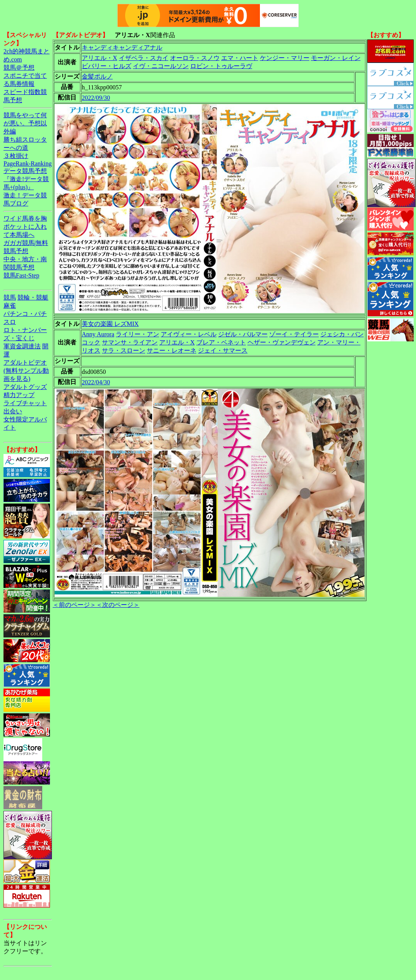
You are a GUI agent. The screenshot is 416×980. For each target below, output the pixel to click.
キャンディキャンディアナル (122, 47)
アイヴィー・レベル (189, 334)
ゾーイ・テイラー (294, 334)
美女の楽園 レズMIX (110, 324)
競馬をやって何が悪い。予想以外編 (25, 123)
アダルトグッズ (25, 387)
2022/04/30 (96, 382)
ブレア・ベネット (221, 342)
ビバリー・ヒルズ (107, 66)
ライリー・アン (138, 334)
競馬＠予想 (19, 68)
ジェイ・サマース (223, 350)
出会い (13, 411)
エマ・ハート (240, 58)
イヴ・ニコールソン (161, 66)
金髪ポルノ (97, 76)
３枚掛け (16, 156)
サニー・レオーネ (172, 350)
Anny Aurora (98, 334)
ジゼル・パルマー (243, 334)
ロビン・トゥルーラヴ (221, 66)
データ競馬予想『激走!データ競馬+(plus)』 (26, 179)
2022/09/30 (96, 98)
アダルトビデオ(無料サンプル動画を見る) (26, 371)
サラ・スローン (124, 350)
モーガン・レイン (336, 58)
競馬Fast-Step (21, 275)
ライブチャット (25, 403)
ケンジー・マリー (285, 58)
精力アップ (19, 395)
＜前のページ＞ (74, 605)
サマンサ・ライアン (130, 342)
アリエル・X (100, 58)
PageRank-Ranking (28, 164)
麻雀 (10, 306)
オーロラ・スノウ (195, 58)
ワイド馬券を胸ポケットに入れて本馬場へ (25, 227)
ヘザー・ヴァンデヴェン (282, 342)
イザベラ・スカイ (144, 58)
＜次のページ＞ (118, 605)
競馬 (10, 297)
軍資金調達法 (22, 346)
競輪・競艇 (33, 297)
